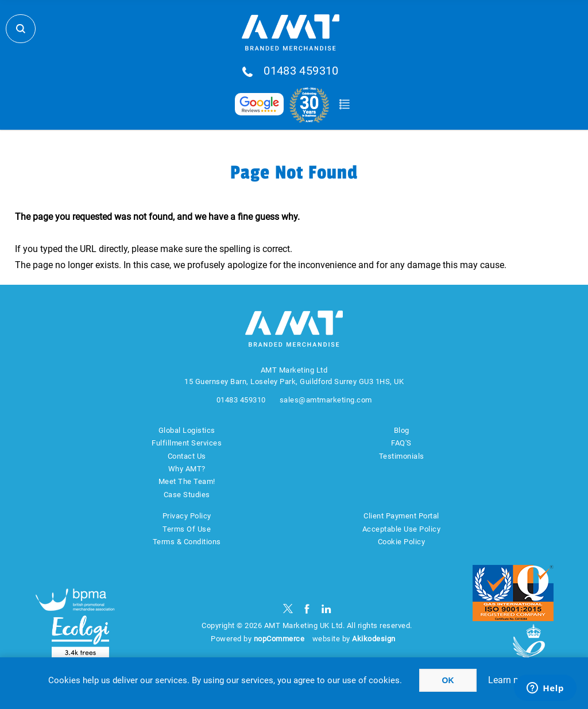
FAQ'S (401, 443)
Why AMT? (187, 469)
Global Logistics (187, 430)
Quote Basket (344, 104)
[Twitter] (288, 609)
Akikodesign (374, 639)
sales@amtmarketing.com (326, 400)
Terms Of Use (187, 529)
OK (448, 680)
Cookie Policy (402, 542)
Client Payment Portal (401, 516)
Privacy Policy (187, 516)
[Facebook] (307, 609)
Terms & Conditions (187, 542)
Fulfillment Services (187, 443)
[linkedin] (326, 609)
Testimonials (402, 456)
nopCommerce (279, 639)
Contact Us (187, 456)
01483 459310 (301, 71)
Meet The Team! (187, 481)
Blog (402, 430)
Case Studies (187, 495)
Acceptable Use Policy (402, 529)
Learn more (511, 680)
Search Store (21, 29)
